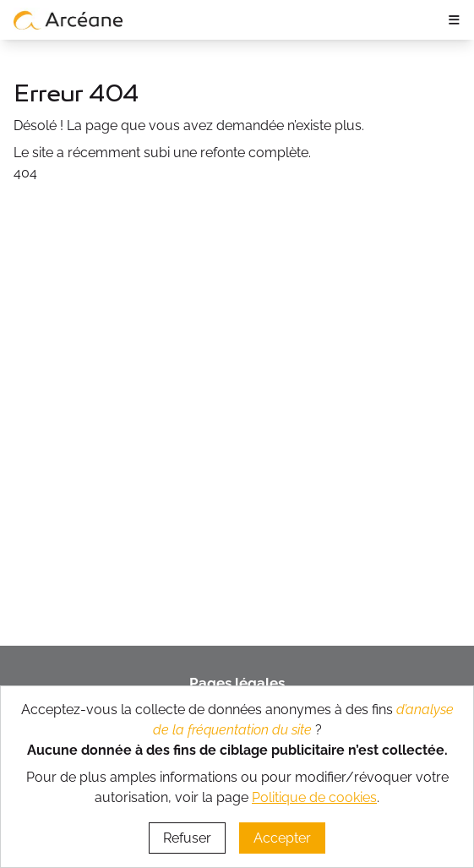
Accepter (282, 838)
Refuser (187, 838)
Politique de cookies (314, 797)
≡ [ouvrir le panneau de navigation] (454, 19)
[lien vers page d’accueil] (68, 19)
